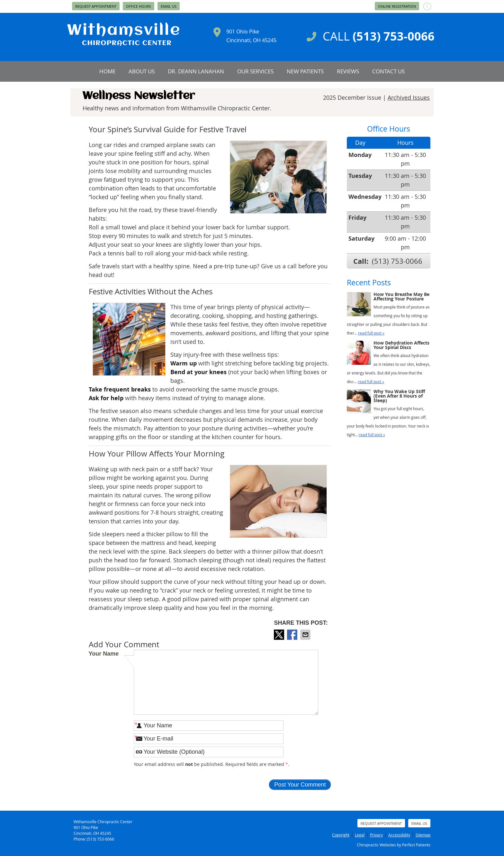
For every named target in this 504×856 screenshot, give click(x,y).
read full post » (371, 333)
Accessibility (399, 835)
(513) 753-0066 (397, 261)
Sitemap (423, 835)
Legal (360, 835)
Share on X (280, 635)
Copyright (341, 835)
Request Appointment (96, 6)
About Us (142, 71)
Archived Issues (409, 97)
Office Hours (139, 6)
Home (107, 71)
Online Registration (397, 6)
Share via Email (306, 635)
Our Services (255, 71)
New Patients (305, 71)
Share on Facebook (293, 635)
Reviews (348, 71)
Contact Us (388, 71)
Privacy (376, 835)
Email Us (169, 6)
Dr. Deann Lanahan (196, 71)
